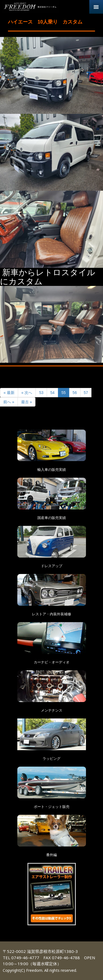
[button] (96, 7)
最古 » (27, 402)
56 (75, 393)
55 (64, 393)
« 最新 (9, 393)
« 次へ (27, 393)
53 (41, 393)
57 (86, 393)
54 (52, 393)
